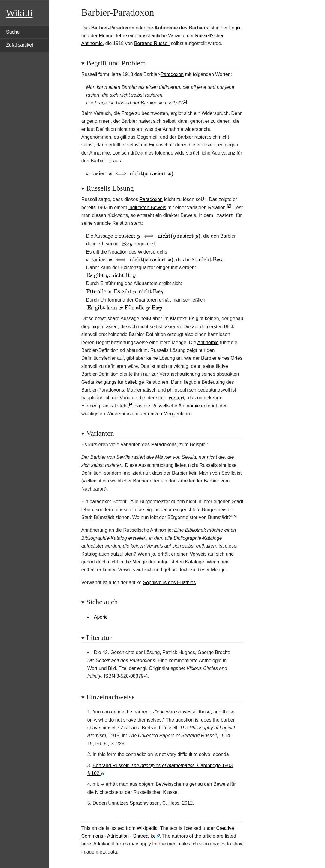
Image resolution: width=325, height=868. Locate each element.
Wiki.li (19, 13)
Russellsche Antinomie (176, 406)
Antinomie (208, 342)
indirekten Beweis (147, 207)
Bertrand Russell (152, 43)
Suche (13, 32)
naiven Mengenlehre (170, 414)
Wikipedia (147, 828)
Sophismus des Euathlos (169, 583)
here (86, 844)
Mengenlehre (113, 36)
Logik (235, 28)
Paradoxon (172, 74)
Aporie (101, 617)
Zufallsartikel (20, 45)
